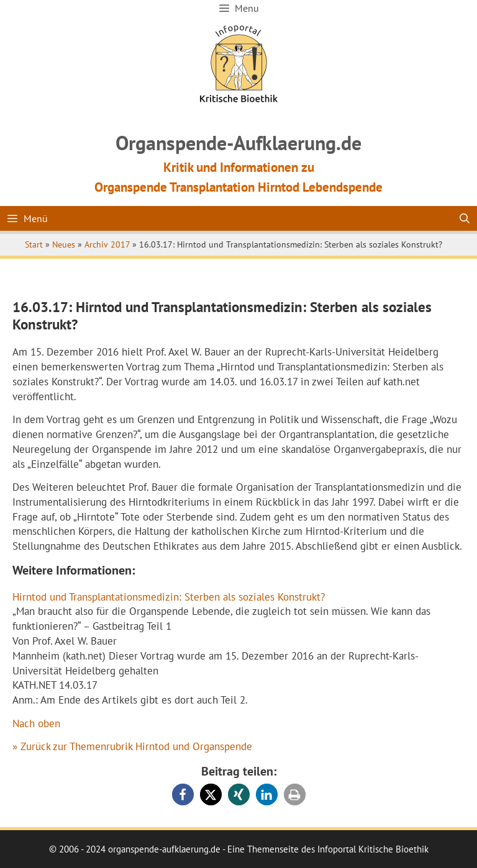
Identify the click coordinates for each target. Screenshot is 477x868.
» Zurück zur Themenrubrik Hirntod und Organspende (132, 746)
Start (34, 244)
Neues (64, 244)
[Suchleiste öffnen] (464, 218)
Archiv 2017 (107, 244)
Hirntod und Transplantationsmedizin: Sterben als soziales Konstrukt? (169, 597)
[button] (183, 794)
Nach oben (36, 723)
